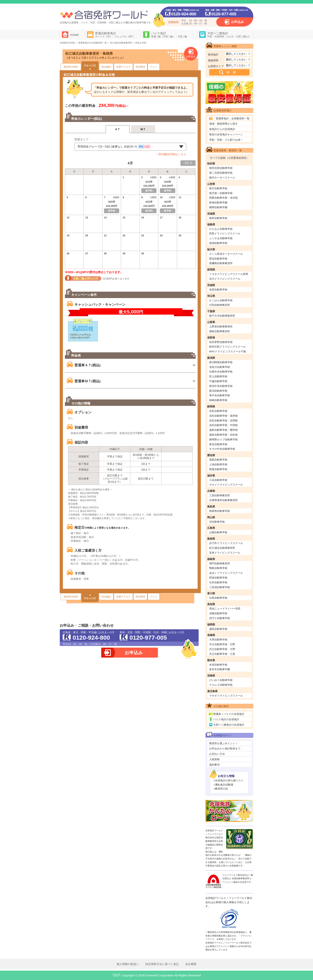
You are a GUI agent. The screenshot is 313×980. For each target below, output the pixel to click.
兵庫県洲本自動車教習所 (223, 500)
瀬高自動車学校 (218, 629)
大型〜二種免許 (229, 35)
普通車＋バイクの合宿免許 (229, 714)
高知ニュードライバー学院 (225, 609)
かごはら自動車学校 (221, 300)
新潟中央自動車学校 (221, 386)
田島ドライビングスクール (225, 233)
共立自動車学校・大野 (222, 649)
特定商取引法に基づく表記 (162, 964)
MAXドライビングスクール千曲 (228, 351)
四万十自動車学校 (220, 618)
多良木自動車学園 (220, 669)
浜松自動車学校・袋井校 (223, 416)
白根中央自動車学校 (221, 372)
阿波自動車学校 (218, 578)
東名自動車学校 (218, 444)
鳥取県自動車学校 (220, 511)
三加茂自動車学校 (220, 587)
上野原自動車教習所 (221, 327)
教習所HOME (71, 67)
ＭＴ (143, 129)
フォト (154, 67)
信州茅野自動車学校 (221, 342)
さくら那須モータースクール (226, 254)
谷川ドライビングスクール (225, 279)
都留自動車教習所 (220, 331)
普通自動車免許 (115, 35)
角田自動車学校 (218, 218)
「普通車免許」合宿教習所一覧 (231, 118)
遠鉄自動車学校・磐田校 (223, 430)
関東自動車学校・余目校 (223, 198)
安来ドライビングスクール (225, 553)
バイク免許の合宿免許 (226, 719)
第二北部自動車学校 (221, 173)
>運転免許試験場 (223, 785)
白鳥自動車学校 (218, 598)
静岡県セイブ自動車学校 (223, 439)
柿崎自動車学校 (218, 400)
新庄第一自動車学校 (221, 193)
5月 (187, 163)
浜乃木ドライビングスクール (226, 543)
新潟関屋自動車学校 (221, 362)
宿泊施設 (106, 67)
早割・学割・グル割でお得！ (226, 140)
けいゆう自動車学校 (221, 680)
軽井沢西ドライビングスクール (227, 347)
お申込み (237, 22)
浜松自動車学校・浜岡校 (223, 421)
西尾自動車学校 (218, 469)
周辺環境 (140, 67)
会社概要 (191, 964)
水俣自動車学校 (218, 665)
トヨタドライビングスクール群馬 (229, 274)
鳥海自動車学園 (218, 203)
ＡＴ (117, 129)
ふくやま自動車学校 (221, 238)
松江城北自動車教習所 (222, 548)
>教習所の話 (221, 789)
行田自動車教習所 (220, 305)
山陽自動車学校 (218, 532)
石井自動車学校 (218, 582)
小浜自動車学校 (218, 480)
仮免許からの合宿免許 (222, 129)
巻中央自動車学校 (220, 395)
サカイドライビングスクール (226, 485)
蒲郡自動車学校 (218, 460)
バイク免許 (169, 35)
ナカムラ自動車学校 (221, 685)
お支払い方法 (217, 754)
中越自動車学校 (218, 381)
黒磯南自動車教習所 (221, 263)
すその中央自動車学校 (222, 449)
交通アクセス (123, 67)
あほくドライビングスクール (226, 573)
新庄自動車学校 (218, 188)
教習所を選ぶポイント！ (223, 743)
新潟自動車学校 (218, 391)
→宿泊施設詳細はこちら (171, 154)
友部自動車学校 (218, 290)
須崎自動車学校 (218, 613)
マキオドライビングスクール (226, 696)
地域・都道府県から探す (223, 124)
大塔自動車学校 (218, 640)
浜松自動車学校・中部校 (223, 425)
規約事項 (214, 765)
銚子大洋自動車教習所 (222, 316)
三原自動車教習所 (220, 495)
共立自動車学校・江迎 (222, 654)
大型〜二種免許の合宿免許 (229, 725)
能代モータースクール (222, 178)
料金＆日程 (90, 65)
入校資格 (214, 759)
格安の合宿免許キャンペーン (226, 134)
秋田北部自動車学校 (221, 168)
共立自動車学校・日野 (222, 644)
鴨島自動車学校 (218, 568)
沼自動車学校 (217, 522)
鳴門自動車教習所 (220, 563)
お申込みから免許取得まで (225, 749)
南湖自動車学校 (218, 243)
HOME (74, 35)
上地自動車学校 (218, 464)
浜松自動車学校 (218, 411)
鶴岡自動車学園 (218, 207)
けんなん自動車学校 (221, 229)
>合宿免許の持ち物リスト (228, 780)
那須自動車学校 (218, 259)
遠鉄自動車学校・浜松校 (223, 435)
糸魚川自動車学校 (220, 367)
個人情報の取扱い (128, 964)
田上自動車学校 (218, 376)
